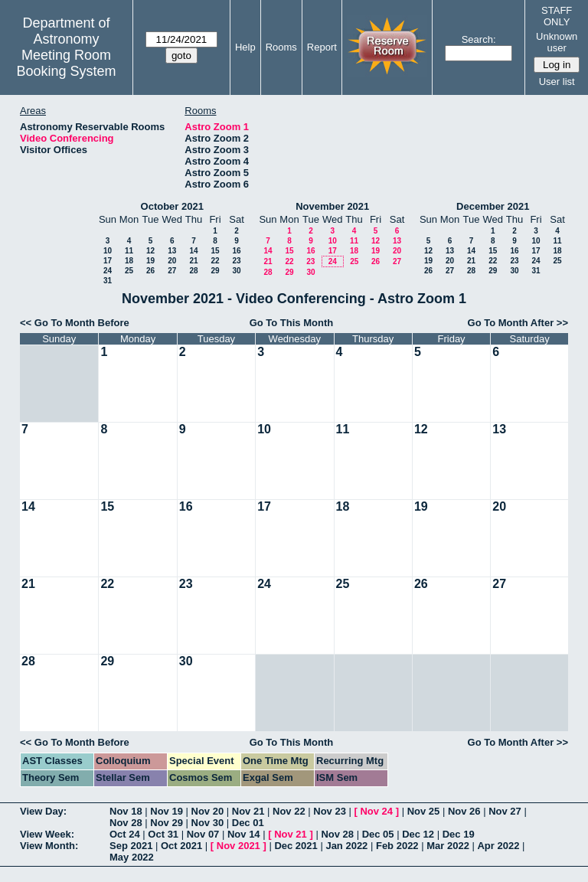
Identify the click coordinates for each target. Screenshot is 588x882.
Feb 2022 (397, 846)
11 (129, 251)
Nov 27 (505, 811)
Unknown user (557, 42)
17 (108, 261)
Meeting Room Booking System (66, 63)
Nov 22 (289, 811)
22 (215, 261)
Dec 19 (459, 834)
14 (193, 251)
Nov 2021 (238, 846)
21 (193, 261)
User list (557, 82)
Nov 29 (167, 823)
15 (215, 251)
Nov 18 (126, 811)
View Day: (43, 811)
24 (108, 271)
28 (193, 271)
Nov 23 (330, 811)
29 (215, 271)
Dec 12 (418, 834)
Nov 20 (208, 811)
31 (108, 281)
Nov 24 (376, 811)
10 (108, 251)
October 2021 (172, 206)
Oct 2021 (181, 846)
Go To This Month (292, 323)
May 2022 (132, 857)
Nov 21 (248, 811)
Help (245, 47)
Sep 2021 (131, 846)
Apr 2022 (498, 846)
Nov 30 (208, 823)
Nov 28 (126, 823)
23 (236, 261)
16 (236, 251)
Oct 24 (125, 834)
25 (129, 271)
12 (150, 251)
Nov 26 (464, 811)
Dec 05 (378, 834)
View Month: (49, 846)
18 (129, 261)
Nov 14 (244, 834)
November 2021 (332, 206)
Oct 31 (163, 834)
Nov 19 (167, 811)
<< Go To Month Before (75, 323)
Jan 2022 (346, 846)
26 (150, 271)
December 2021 (493, 206)
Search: (479, 39)
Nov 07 (203, 834)
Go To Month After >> (518, 323)
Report (322, 47)
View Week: (47, 834)
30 (236, 271)
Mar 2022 (448, 846)
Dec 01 (248, 823)
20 (172, 261)
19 (150, 261)
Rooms (281, 47)
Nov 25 (424, 811)
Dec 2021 (296, 846)
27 (172, 271)
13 (172, 251)
